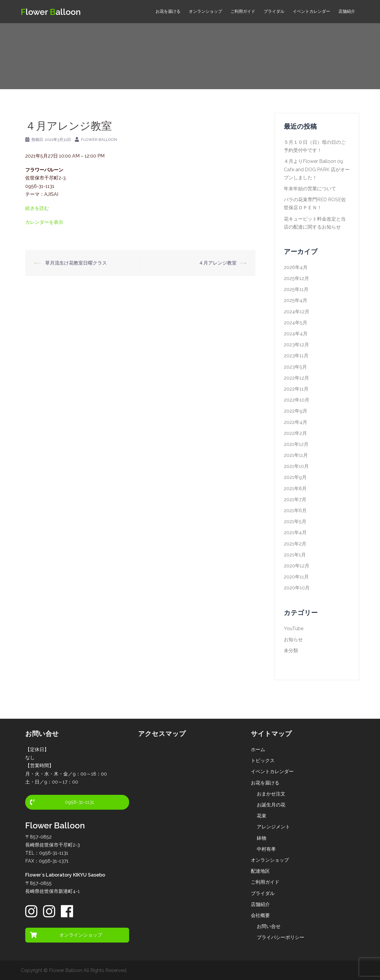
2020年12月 (297, 566)
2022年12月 (296, 378)
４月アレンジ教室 (218, 263)
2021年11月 (296, 455)
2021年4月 (295, 533)
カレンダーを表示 (44, 222)
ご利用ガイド (243, 11)
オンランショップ (205, 11)
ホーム (258, 749)
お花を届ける (168, 11)
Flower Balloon (99, 140)
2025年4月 (296, 300)
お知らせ (293, 640)
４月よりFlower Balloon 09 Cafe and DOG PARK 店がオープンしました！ (317, 169)
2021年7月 (295, 500)
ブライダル (274, 11)
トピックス (263, 760)
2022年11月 (296, 389)
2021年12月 (296, 444)
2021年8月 (295, 489)
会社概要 (260, 915)
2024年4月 (296, 334)
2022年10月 (297, 400)
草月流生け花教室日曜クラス (75, 263)
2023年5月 (295, 367)
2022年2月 (295, 433)
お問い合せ (269, 926)
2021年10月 (296, 466)
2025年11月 (296, 289)
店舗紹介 (347, 11)
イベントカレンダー (311, 11)
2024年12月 (297, 312)
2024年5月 (296, 323)
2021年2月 (295, 544)
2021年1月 (295, 555)
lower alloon (55, 11)
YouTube (294, 629)
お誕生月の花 (271, 805)
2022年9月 (296, 411)
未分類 (291, 651)
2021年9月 (295, 477)
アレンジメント (273, 827)
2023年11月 (296, 356)
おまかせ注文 (271, 794)
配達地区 (260, 871)
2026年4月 (296, 267)
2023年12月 (296, 345)
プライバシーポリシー (281, 937)
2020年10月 (297, 588)
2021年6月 (295, 511)
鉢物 (262, 838)
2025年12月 (296, 278)
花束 (262, 816)
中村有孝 (266, 849)
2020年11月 (296, 577)
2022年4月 (296, 422)
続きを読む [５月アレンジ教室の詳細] (37, 208)
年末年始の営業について (310, 189)
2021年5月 (295, 522)
